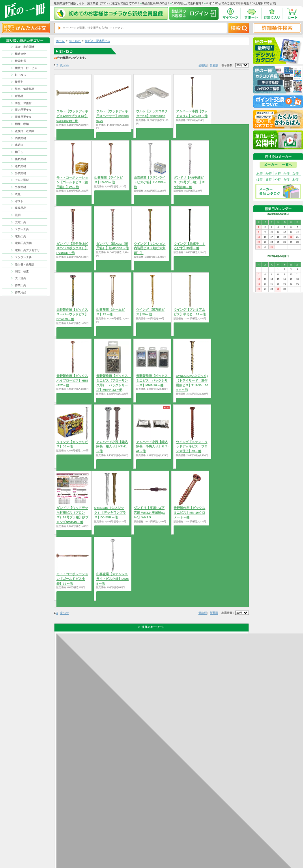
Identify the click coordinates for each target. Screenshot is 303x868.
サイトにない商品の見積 (227, 848)
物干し (19, 152)
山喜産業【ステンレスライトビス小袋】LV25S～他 (112, 579)
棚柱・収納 (22, 124)
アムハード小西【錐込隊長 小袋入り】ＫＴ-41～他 (152, 447)
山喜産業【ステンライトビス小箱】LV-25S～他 (150, 182)
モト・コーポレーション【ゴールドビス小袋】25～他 (72, 579)
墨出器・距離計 (25, 264)
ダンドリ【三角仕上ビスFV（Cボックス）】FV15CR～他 (72, 249)
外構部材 (21, 187)
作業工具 (21, 285)
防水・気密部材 (25, 89)
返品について (168, 838)
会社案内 (187, 848)
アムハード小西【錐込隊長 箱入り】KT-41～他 (112, 447)
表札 (18, 194)
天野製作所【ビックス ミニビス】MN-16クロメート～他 (189, 513)
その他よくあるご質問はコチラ (206, 766)
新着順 (214, 65)
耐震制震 (21, 61)
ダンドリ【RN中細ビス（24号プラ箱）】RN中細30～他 (189, 182)
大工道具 (21, 278)
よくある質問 (168, 853)
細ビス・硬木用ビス (98, 41)
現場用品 (21, 208)
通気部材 (21, 166)
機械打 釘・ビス (26, 68)
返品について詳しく (198, 714)
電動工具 (21, 236)
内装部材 (21, 138)
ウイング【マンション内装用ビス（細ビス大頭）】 (150, 249)
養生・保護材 (23, 103)
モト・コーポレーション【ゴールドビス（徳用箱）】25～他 (72, 182)
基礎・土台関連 (25, 47)
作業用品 (21, 292)
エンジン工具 (23, 257)
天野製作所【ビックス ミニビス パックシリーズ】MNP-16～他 (153, 381)
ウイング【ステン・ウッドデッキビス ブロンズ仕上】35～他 (192, 447)
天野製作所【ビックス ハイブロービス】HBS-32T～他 (72, 381)
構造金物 (21, 54)
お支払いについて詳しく (84, 803)
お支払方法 (189, 838)
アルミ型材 (22, 180)
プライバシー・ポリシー (227, 838)
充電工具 (21, 222)
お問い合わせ (168, 848)
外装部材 (21, 173)
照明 (18, 215)
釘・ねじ (21, 75)
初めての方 (189, 843)
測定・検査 (22, 271)
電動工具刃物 (23, 243)
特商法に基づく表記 (224, 843)
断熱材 (19, 96)
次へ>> (65, 65)
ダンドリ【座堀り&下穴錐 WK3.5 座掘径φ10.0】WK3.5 (149, 513)
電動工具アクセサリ (27, 250)
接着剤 (19, 82)
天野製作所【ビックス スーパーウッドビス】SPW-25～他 (72, 314)
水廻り (19, 145)
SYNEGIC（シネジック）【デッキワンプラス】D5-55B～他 (110, 513)
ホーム (61, 41)
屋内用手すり (23, 110)
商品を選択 (73, 131)
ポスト (19, 201)
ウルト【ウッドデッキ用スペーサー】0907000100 (112, 116)
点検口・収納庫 (25, 131)
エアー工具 (22, 229)
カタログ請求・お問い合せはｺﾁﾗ (207, 785)
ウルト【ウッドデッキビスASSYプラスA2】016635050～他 (72, 116)
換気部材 (21, 159)
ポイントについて (170, 843)
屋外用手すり (23, 117)
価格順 (203, 65)
